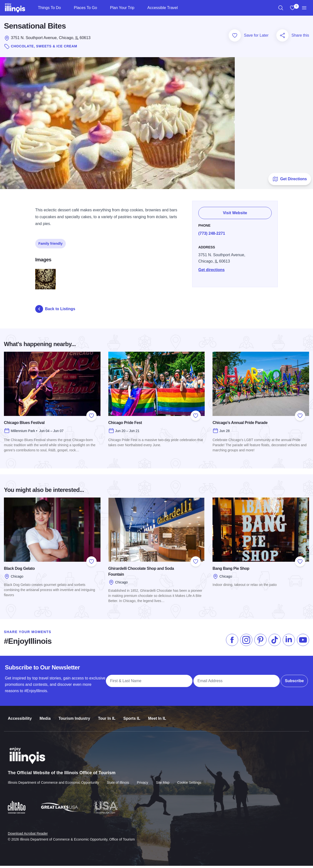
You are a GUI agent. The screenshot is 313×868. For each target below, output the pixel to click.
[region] (281, 8)
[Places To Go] (101, 8)
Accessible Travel (162, 8)
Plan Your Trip (122, 8)
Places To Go (85, 8)
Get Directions (290, 181)
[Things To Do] (65, 8)
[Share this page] (282, 37)
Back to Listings (55, 311)
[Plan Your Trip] (138, 8)
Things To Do (49, 8)
